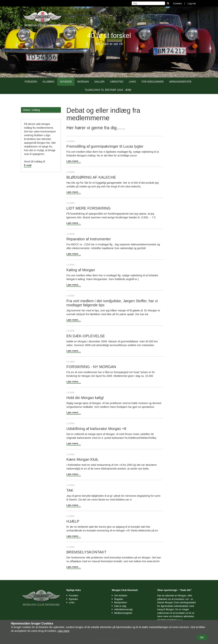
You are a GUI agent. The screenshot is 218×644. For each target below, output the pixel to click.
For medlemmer (153, 82)
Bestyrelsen (121, 602)
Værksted (117, 82)
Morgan (83, 82)
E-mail (28, 165)
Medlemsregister (123, 613)
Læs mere (63, 631)
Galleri (99, 82)
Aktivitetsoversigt (123, 609)
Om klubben (121, 596)
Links (132, 82)
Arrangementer (180, 82)
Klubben (49, 82)
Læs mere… (74, 161)
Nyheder (66, 82)
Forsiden (31, 82)
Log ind (192, 3)
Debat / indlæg (31, 110)
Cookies (177, 3)
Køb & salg (120, 606)
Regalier (119, 599)
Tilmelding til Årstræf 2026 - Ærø (108, 90)
